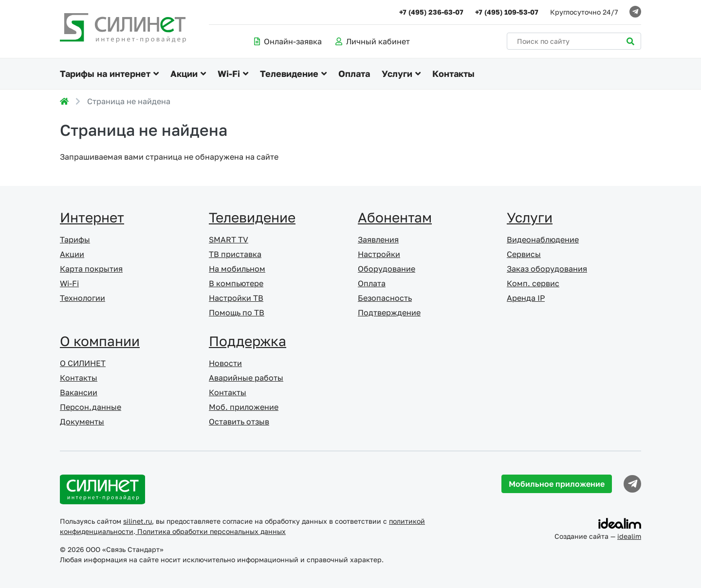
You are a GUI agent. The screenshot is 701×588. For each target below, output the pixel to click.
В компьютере (236, 283)
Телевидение (289, 73)
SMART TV (229, 239)
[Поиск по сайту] (574, 41)
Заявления (378, 239)
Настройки (379, 254)
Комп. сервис (533, 283)
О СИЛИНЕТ (83, 363)
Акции (184, 73)
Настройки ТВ (236, 298)
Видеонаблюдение (543, 239)
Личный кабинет (373, 41)
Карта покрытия (91, 269)
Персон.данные (91, 407)
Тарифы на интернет (105, 73)
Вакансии (79, 392)
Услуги (397, 73)
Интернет (92, 217)
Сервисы (524, 254)
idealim (629, 536)
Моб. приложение (244, 407)
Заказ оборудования (547, 269)
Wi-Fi (229, 73)
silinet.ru (138, 521)
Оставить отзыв (239, 422)
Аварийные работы (246, 378)
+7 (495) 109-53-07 (507, 12)
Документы (82, 422)
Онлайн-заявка (288, 41)
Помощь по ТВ (237, 312)
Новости (225, 363)
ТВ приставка (235, 254)
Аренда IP (526, 298)
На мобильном (237, 269)
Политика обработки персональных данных (211, 531)
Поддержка (248, 341)
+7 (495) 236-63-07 (431, 12)
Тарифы (75, 239)
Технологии (83, 298)
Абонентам (395, 217)
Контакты (453, 73)
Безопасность (385, 298)
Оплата (354, 73)
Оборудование (387, 269)
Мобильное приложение (557, 484)
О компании (100, 341)
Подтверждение (389, 312)
